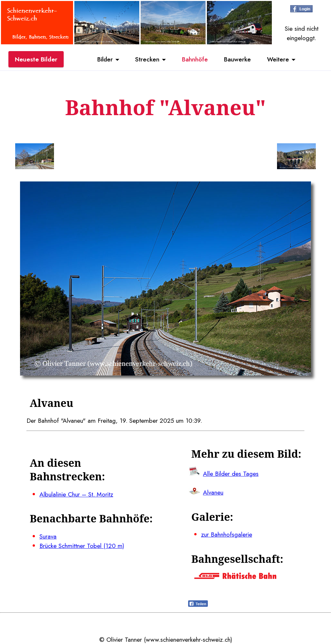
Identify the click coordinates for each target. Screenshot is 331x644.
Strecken (147, 59)
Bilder (105, 59)
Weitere (278, 59)
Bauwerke (237, 59)
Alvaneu (213, 492)
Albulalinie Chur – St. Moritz (76, 494)
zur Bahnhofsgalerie (227, 534)
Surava (48, 536)
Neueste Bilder (36, 59)
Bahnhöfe (195, 59)
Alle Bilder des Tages (231, 474)
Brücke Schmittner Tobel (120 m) (82, 546)
